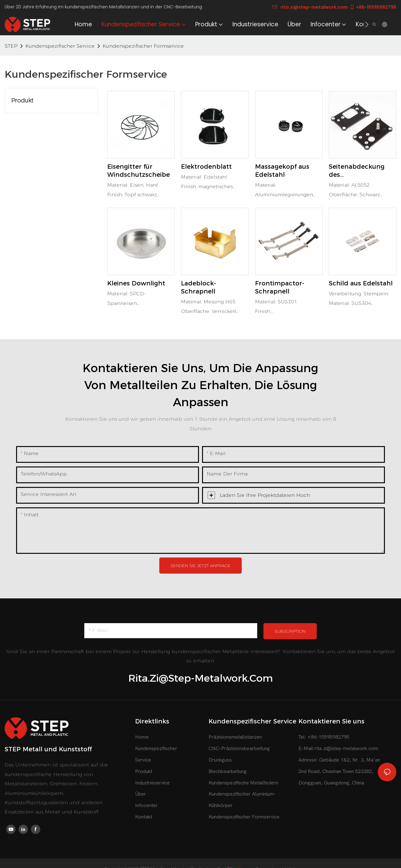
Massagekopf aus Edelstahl (282, 171)
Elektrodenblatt (206, 167)
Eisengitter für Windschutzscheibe (139, 171)
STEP (11, 46)
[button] (367, 24)
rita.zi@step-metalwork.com (310, 7)
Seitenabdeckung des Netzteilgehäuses (357, 171)
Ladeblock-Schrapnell (198, 287)
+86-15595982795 (373, 7)
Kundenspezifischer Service (60, 46)
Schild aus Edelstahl (361, 283)
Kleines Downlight (136, 283)
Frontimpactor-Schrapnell (280, 287)
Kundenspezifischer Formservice (143, 46)
